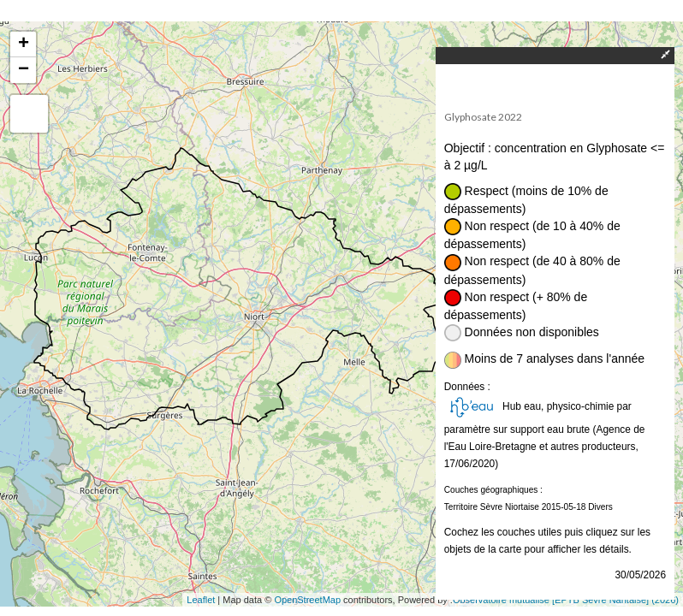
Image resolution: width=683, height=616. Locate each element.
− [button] (24, 70)
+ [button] (24, 44)
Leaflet (201, 600)
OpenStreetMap (307, 600)
